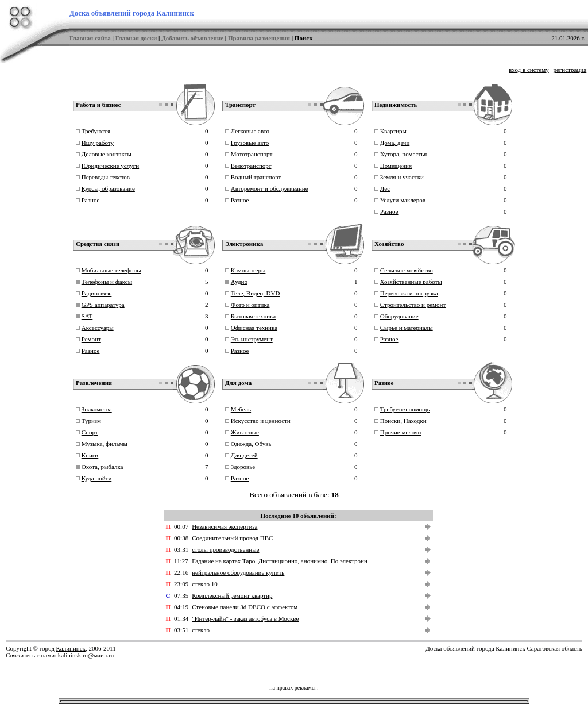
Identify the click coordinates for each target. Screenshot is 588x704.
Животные (245, 432)
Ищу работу (98, 143)
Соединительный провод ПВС (232, 538)
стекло (201, 630)
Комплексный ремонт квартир (232, 595)
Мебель (241, 409)
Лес (385, 188)
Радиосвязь (97, 293)
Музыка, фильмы (105, 444)
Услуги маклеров (403, 200)
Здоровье (243, 467)
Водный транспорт (256, 177)
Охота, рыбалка (102, 467)
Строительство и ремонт (413, 305)
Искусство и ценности (261, 421)
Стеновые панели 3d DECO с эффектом (245, 607)
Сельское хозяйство (407, 270)
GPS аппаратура (103, 305)
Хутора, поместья (404, 154)
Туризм (91, 421)
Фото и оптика (250, 305)
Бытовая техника (254, 316)
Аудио (239, 282)
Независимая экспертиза (225, 526)
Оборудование (399, 316)
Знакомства (97, 409)
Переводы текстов (106, 177)
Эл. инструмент (252, 339)
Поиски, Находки (403, 421)
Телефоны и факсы (107, 282)
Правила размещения (259, 38)
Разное (91, 200)
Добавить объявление (192, 38)
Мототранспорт (252, 154)
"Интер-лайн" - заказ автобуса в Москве (245, 618)
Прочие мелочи (401, 432)
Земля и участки (402, 177)
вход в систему (529, 70)
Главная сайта (90, 38)
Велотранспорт (251, 166)
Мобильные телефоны (111, 270)
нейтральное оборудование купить (238, 572)
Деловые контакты (107, 154)
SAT (87, 316)
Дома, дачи (395, 143)
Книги (90, 455)
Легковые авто (250, 131)
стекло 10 (205, 584)
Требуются (96, 131)
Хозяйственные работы (411, 282)
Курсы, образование (108, 188)
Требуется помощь (405, 409)
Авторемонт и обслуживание (270, 188)
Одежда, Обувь (251, 444)
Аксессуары (98, 328)
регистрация (570, 70)
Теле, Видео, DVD (256, 293)
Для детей (244, 455)
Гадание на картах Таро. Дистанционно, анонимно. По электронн (280, 561)
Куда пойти (97, 478)
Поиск (304, 38)
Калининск (70, 648)
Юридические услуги (110, 166)
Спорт (90, 432)
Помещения (396, 166)
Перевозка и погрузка (409, 293)
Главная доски (136, 38)
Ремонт (91, 339)
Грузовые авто (250, 143)
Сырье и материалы (407, 328)
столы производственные (225, 549)
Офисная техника (254, 328)
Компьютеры (248, 270)
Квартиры (393, 131)
